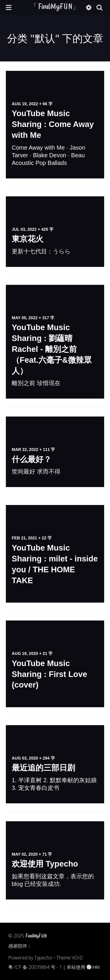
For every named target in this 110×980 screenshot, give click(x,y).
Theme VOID (70, 958)
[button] (9, 7)
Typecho (43, 958)
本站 (71, 967)
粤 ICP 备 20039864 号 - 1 (35, 967)
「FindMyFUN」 (55, 7)
